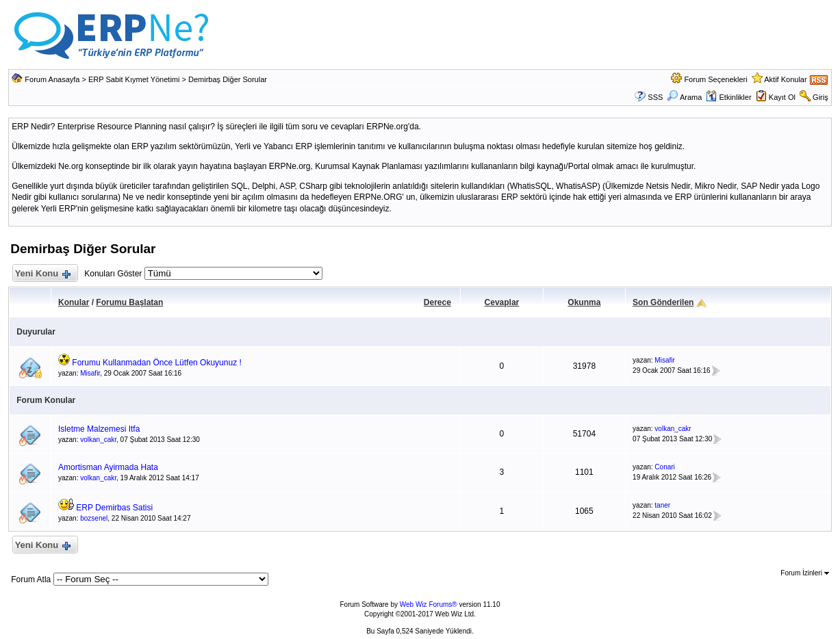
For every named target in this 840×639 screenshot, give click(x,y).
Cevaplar (502, 302)
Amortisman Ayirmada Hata (108, 467)
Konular (74, 302)
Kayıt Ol (782, 97)
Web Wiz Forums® (429, 604)
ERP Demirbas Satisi (114, 508)
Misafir (90, 373)
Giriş (820, 97)
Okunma (584, 302)
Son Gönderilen (663, 302)
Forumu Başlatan (129, 302)
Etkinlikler (728, 97)
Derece (437, 302)
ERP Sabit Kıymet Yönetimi (134, 79)
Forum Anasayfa (52, 79)
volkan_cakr (98, 440)
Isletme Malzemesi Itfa (99, 429)
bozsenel (94, 518)
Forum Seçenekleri (715, 79)
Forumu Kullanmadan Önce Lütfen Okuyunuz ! (156, 363)
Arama (684, 97)
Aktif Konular (785, 79)
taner (662, 505)
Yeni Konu (42, 274)
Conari (664, 467)
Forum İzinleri (804, 573)
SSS (655, 97)
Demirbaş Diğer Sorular (228, 79)
